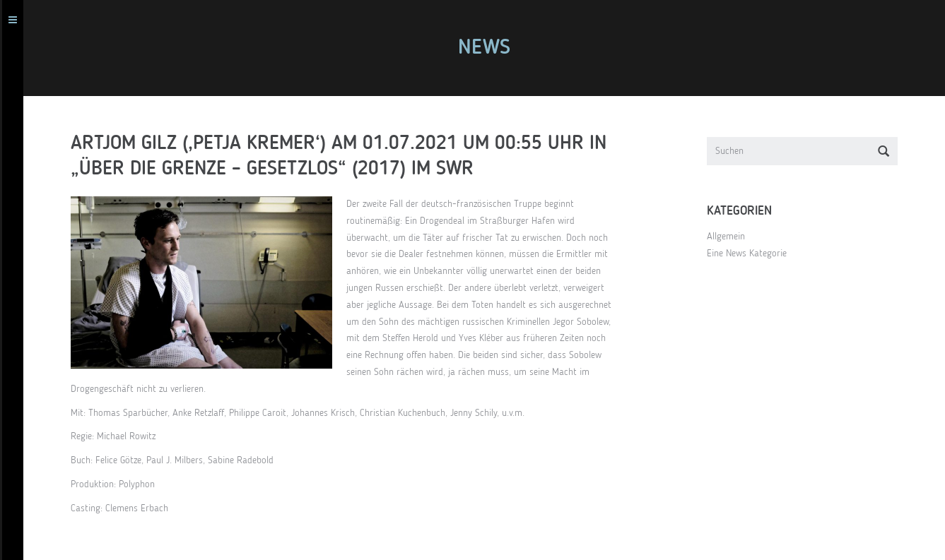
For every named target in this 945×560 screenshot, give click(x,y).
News (491, 48)
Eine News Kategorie (753, 254)
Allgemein (732, 237)
